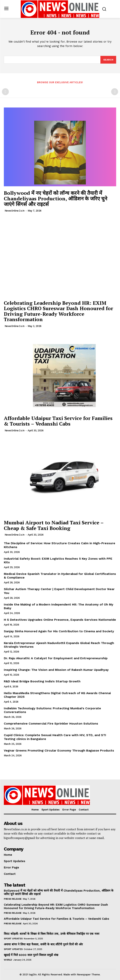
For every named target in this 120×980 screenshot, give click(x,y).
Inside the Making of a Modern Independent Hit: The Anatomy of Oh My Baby (59, 606)
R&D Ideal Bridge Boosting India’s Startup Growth (42, 681)
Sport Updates (13, 939)
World (8, 960)
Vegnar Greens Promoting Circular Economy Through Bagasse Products (59, 750)
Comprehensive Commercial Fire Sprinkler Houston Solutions (51, 723)
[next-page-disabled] (115, 92)
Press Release (13, 899)
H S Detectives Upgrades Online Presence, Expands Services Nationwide (60, 620)
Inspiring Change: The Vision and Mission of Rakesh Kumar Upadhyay (56, 670)
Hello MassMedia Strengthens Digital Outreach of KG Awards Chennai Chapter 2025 (57, 695)
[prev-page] (5, 92)
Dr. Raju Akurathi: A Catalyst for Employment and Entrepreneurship (56, 658)
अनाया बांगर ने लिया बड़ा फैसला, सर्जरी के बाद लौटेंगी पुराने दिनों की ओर (43, 944)
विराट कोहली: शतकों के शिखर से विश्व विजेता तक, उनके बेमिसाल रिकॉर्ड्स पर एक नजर (52, 934)
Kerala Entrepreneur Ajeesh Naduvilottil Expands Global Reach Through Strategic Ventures (59, 645)
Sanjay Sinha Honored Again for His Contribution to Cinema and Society (59, 631)
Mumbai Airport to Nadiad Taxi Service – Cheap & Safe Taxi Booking (54, 525)
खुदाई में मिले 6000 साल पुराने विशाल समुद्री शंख (31, 955)
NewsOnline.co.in (15, 211)
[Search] (108, 60)
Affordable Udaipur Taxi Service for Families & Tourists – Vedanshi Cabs (58, 421)
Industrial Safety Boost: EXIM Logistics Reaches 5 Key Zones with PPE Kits (58, 560)
